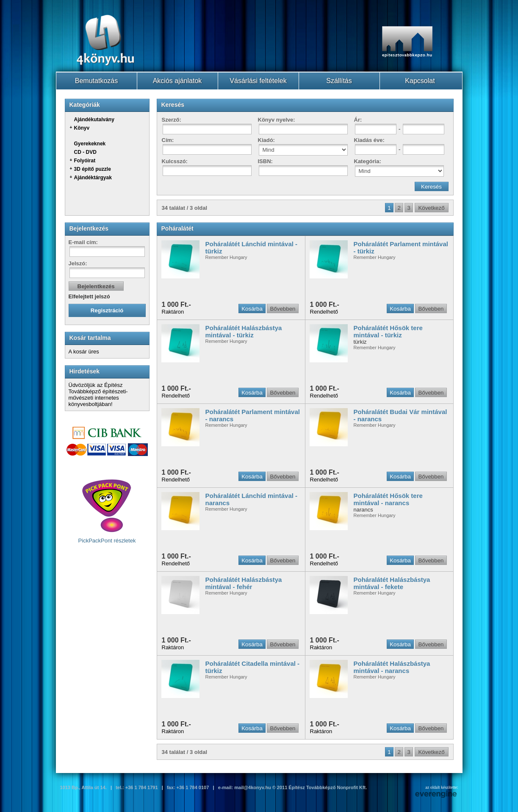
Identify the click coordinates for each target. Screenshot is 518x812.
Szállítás (339, 81)
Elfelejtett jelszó (89, 296)
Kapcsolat (420, 81)
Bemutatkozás (96, 81)
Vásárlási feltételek (258, 81)
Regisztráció (107, 310)
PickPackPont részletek (107, 511)
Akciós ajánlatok (177, 81)
